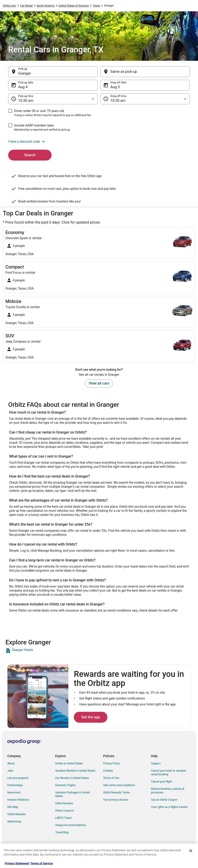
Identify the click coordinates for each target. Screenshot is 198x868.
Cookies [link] (108, 771)
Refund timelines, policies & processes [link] (168, 791)
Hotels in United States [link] (69, 763)
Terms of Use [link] (111, 778)
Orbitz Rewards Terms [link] (116, 792)
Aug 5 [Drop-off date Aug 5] (115, 87)
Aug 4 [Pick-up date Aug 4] (23, 87)
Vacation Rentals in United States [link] (75, 771)
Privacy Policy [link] (111, 763)
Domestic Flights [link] (65, 785)
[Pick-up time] (53, 99)
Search (30, 155)
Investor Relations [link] (18, 800)
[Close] (191, 851)
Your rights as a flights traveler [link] (169, 807)
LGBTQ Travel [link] (63, 818)
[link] (99, 651)
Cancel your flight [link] (162, 782)
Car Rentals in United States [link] (72, 778)
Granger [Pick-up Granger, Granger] (25, 73)
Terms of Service (41, 863)
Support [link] (156, 763)
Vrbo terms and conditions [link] (119, 785)
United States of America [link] (74, 6)
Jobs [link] (10, 771)
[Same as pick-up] (145, 72)
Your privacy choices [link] (116, 800)
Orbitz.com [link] (9, 6)
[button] (99, 141)
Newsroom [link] (14, 792)
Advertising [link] (14, 822)
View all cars (99, 383)
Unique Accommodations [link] (71, 825)
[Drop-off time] (145, 99)
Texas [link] (97, 6)
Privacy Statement (17, 863)
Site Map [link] (13, 807)
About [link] (11, 763)
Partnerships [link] (15, 785)
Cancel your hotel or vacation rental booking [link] (169, 773)
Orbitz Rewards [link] (16, 814)
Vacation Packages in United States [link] (72, 794)
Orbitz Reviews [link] (64, 803)
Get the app (91, 717)
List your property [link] (18, 778)
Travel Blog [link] (62, 832)
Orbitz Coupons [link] (65, 811)
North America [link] (46, 6)
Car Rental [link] (26, 6)
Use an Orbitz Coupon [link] (164, 800)
